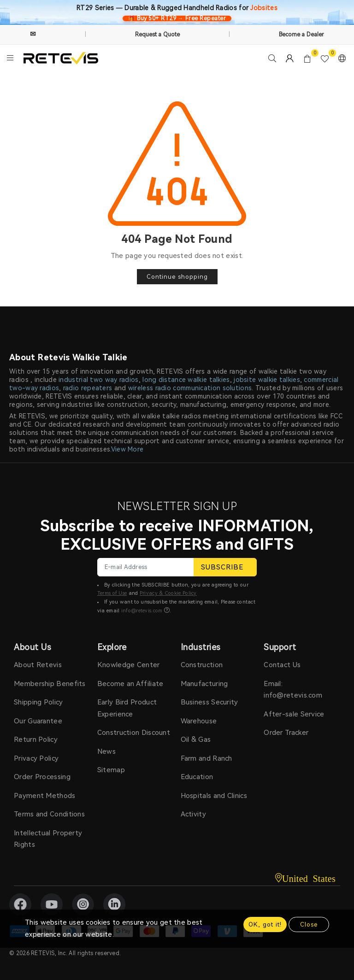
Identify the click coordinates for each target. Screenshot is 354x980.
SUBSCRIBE (225, 567)
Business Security (209, 702)
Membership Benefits (50, 684)
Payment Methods (45, 796)
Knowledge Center (129, 665)
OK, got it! (265, 924)
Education (197, 777)
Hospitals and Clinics (214, 796)
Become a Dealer (302, 35)
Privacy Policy (36, 758)
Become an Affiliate (130, 684)
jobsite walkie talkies (267, 380)
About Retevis (38, 665)
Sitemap (111, 770)
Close (309, 924)
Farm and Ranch (206, 758)
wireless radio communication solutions (190, 388)
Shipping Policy (38, 702)
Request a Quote (158, 35)
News (106, 751)
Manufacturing (204, 684)
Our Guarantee (38, 721)
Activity (193, 814)
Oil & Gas (196, 739)
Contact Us (282, 665)
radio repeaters (88, 388)
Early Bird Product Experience (127, 708)
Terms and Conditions (49, 814)
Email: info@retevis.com (293, 690)
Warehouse (199, 721)
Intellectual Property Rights (48, 839)
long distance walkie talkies (186, 380)
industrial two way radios (99, 380)
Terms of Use (112, 593)
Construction (202, 665)
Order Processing (42, 777)
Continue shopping (177, 277)
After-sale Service (294, 714)
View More (127, 449)
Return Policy (36, 739)
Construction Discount (134, 733)
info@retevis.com (142, 611)
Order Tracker (286, 733)
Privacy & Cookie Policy (168, 593)
